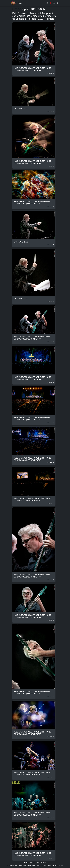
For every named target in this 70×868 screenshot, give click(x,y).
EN (47, 3)
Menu (20, 3)
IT (50, 3)
